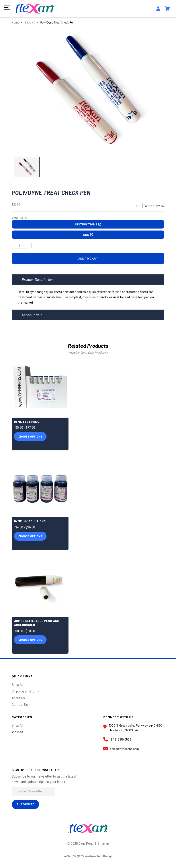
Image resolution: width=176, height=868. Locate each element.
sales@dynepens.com (121, 751)
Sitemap (103, 846)
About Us (18, 700)
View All (17, 734)
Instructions (88, 225)
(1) (138, 206)
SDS (88, 237)
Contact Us (20, 707)
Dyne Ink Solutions (30, 523)
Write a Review (154, 206)
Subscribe (25, 806)
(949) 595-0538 (117, 742)
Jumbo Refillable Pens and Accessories (37, 625)
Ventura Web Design (99, 858)
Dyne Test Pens (27, 423)
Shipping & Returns (26, 693)
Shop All (17, 687)
